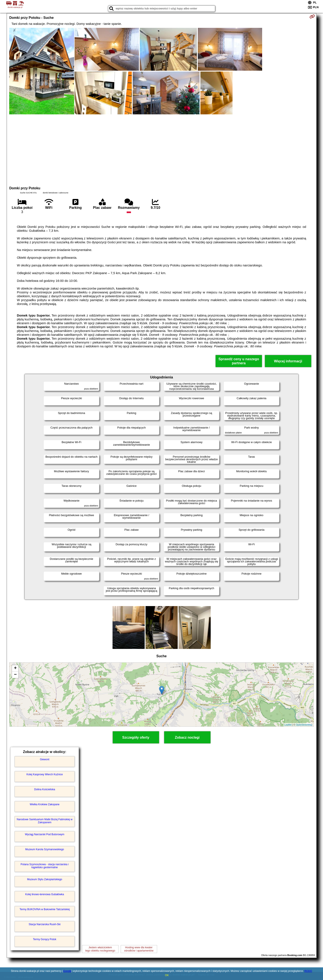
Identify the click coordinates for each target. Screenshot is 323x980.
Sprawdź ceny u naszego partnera (239, 361)
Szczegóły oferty (136, 737)
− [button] (15, 675)
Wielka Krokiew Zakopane (45, 804)
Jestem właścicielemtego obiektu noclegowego (100, 949)
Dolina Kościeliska (44, 789)
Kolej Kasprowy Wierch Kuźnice (44, 774)
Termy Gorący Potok (45, 939)
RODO (308, 971)
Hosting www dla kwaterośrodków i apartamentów (139, 949)
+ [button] (15, 668)
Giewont (45, 759)
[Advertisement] (162, 150)
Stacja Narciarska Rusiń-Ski (45, 924)
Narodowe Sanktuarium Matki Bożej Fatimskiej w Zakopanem (45, 821)
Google (67, 971)
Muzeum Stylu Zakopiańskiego (44, 879)
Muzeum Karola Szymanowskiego (45, 849)
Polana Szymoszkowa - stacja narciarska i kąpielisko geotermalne (45, 866)
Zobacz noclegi (187, 737)
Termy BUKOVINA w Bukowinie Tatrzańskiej (45, 909)
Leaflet (288, 725)
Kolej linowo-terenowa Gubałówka (45, 894)
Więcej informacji (288, 361)
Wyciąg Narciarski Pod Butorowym (45, 834)
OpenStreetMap (304, 725)
